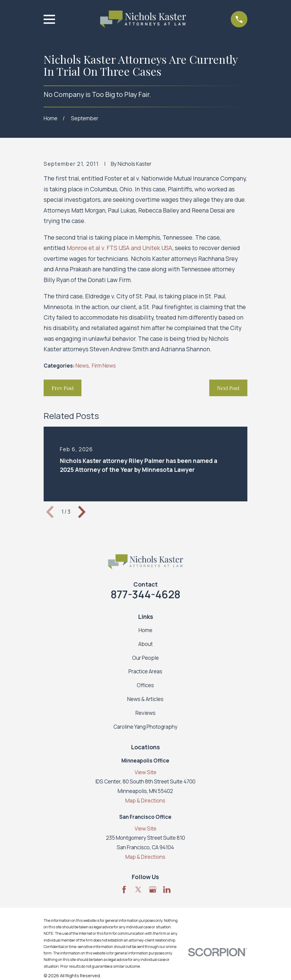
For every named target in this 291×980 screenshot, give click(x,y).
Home (145, 630)
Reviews (145, 713)
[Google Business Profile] (153, 890)
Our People (145, 658)
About (145, 644)
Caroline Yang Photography (145, 727)
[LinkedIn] (167, 890)
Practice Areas (145, 671)
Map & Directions (145, 801)
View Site (145, 772)
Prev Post (63, 388)
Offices (145, 685)
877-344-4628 (145, 594)
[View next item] (82, 512)
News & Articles (145, 699)
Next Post (228, 388)
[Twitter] (138, 890)
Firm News (104, 366)
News (82, 366)
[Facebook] (124, 890)
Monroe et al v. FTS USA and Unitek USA (120, 248)
